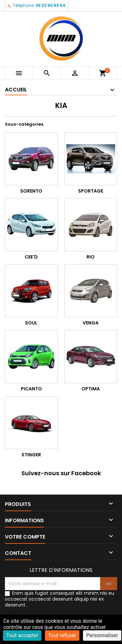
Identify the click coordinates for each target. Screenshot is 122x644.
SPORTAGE (91, 191)
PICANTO (31, 389)
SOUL (31, 323)
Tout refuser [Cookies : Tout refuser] (62, 635)
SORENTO (31, 191)
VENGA (91, 323)
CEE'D (31, 257)
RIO (91, 257)
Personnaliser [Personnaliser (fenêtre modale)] (102, 635)
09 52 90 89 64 (50, 5)
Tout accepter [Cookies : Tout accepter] (22, 635)
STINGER (31, 455)
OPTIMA (91, 389)
